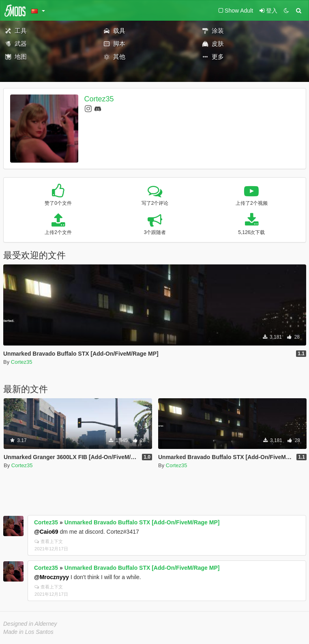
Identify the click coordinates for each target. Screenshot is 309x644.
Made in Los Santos (28, 632)
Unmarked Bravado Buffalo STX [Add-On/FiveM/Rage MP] (142, 522)
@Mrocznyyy (51, 577)
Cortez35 (99, 99)
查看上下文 (49, 541)
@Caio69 (46, 532)
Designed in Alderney (30, 624)
